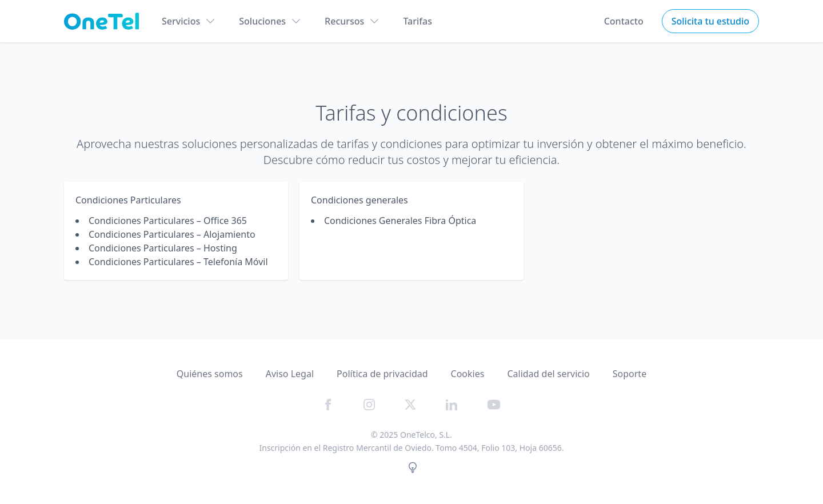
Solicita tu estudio (710, 21)
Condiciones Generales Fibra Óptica (400, 221)
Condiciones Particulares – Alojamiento (172, 234)
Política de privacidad (382, 374)
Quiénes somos (210, 374)
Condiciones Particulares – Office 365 (168, 221)
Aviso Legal (290, 374)
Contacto (624, 21)
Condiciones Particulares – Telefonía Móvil (178, 262)
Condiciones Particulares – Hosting (163, 248)
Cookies (468, 374)
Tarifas (418, 21)
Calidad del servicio (548, 374)
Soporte (630, 374)
